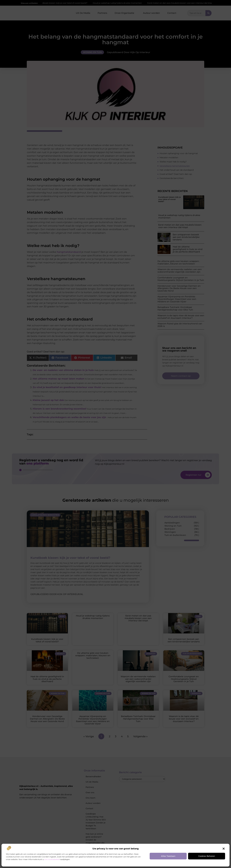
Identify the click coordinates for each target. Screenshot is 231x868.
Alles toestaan (168, 856)
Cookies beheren (207, 856)
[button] (224, 849)
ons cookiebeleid (52, 859)
